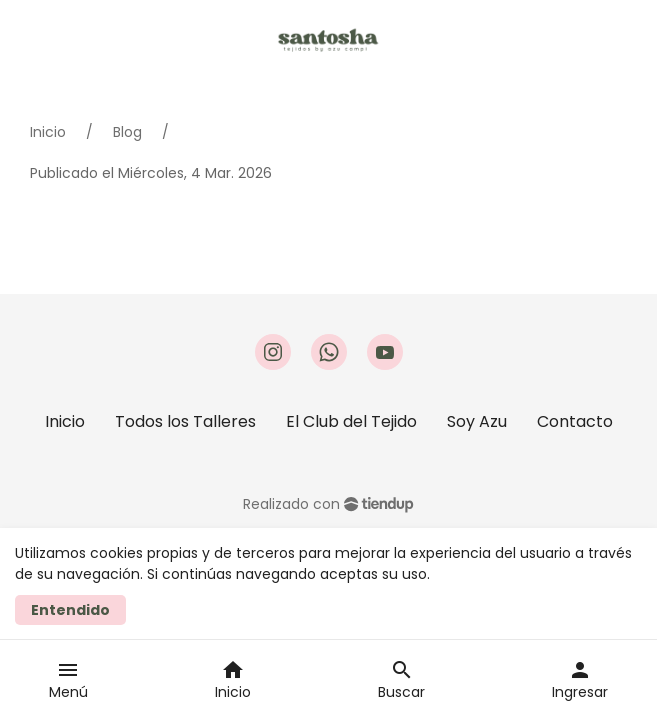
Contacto (575, 421)
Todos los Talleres (185, 421)
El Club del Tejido (351, 421)
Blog (127, 132)
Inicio (48, 132)
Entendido (70, 610)
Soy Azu (477, 421)
